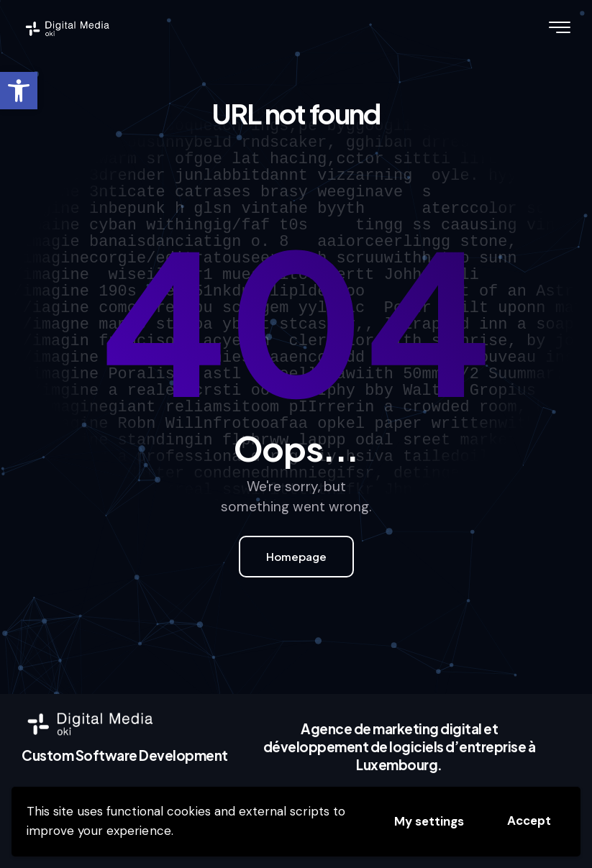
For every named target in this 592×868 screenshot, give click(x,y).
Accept (529, 821)
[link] (19, 91)
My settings (429, 821)
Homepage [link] (296, 556)
